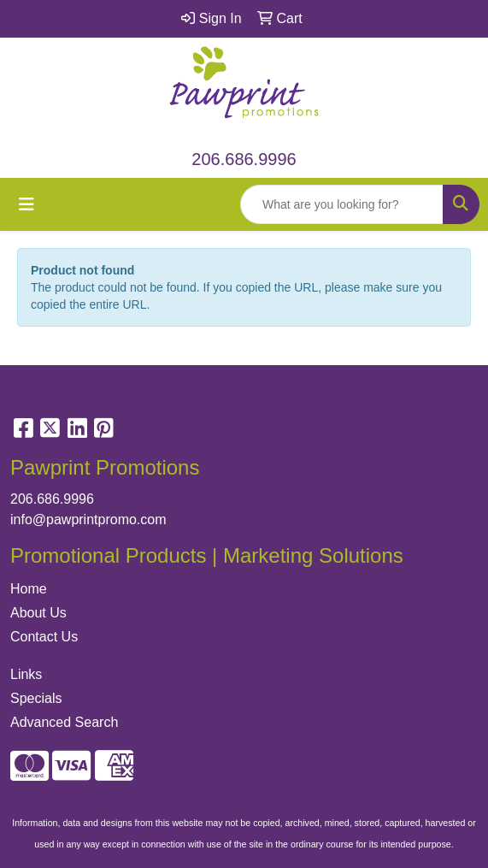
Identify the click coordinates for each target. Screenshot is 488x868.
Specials (36, 698)
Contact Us (44, 637)
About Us (38, 613)
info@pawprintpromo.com (88, 520)
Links (26, 674)
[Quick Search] (342, 204)
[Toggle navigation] (26, 204)
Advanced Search (64, 722)
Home (29, 589)
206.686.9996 (244, 159)
